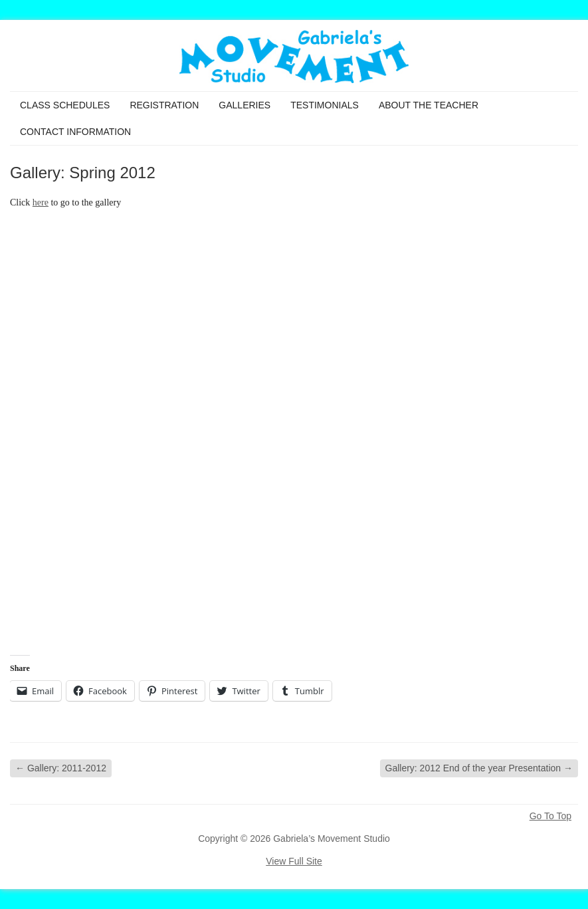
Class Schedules (65, 105)
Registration (164, 105)
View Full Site (294, 861)
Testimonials (325, 105)
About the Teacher (429, 105)
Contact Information (75, 132)
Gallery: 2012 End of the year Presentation (479, 768)
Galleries (245, 105)
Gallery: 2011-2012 (61, 768)
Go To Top (550, 816)
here (41, 202)
